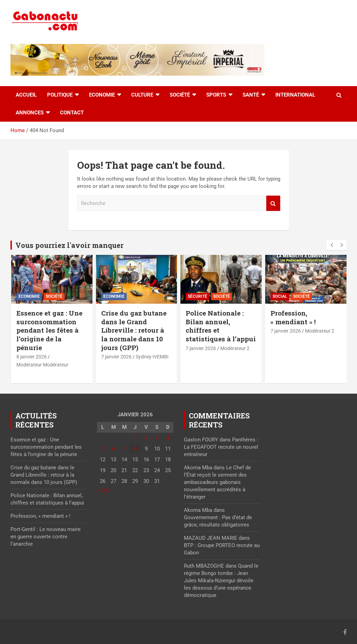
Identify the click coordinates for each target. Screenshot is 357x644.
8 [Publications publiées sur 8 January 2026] (135, 449)
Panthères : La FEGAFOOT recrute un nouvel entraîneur (221, 447)
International (295, 95)
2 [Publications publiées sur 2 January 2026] (146, 438)
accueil (26, 95)
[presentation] (332, 245)
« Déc (103, 490)
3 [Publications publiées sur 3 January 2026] (157, 438)
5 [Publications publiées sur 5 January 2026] (103, 449)
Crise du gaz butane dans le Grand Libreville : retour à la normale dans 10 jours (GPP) (134, 330)
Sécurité (198, 296)
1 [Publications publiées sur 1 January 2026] (135, 438)
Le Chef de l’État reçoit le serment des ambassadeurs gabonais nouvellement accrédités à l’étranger (217, 482)
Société (180, 95)
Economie (102, 95)
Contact (72, 113)
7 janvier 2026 (116, 357)
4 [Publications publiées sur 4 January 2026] (168, 438)
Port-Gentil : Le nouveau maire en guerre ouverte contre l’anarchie (46, 537)
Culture (142, 95)
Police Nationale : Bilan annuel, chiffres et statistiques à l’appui (221, 326)
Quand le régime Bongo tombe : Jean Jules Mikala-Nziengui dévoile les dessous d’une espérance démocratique (221, 581)
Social (280, 296)
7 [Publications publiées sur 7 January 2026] (124, 449)
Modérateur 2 (235, 348)
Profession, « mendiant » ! (293, 317)
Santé (251, 95)
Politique (60, 95)
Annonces (30, 113)
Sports (216, 95)
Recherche (273, 203)
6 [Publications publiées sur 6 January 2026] (113, 449)
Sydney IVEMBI (152, 357)
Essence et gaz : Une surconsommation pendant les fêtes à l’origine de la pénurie (49, 330)
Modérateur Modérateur (42, 365)
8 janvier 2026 (32, 357)
